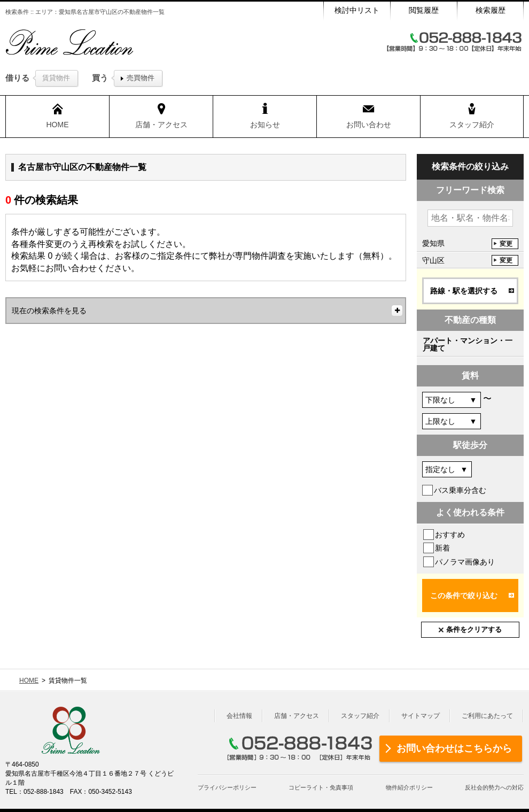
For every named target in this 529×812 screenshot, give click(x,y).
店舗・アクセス (297, 716)
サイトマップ (421, 716)
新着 (442, 548)
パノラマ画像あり (465, 562)
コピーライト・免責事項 (321, 787)
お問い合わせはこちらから (454, 748)
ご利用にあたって (487, 716)
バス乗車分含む (460, 490)
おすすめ (450, 535)
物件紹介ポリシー (409, 787)
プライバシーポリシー (227, 787)
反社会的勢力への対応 (494, 787)
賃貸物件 (56, 78)
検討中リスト (357, 10)
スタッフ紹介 (360, 716)
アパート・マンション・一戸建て (468, 344)
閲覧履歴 (424, 10)
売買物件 (141, 78)
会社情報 (239, 716)
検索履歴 (491, 10)
